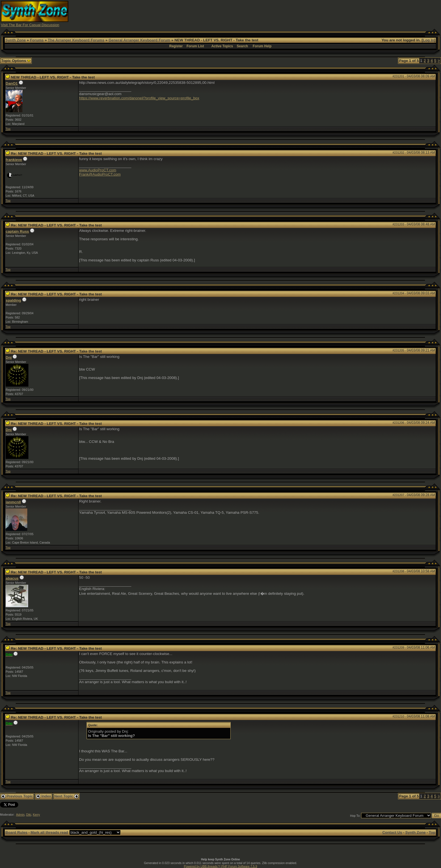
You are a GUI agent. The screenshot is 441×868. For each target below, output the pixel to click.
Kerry (36, 815)
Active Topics (222, 46)
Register (176, 46)
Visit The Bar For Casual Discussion (30, 25)
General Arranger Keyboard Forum (139, 40)
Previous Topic (17, 796)
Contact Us (392, 832)
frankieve (14, 160)
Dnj (9, 357)
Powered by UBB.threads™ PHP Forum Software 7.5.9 (220, 866)
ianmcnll (13, 502)
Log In (429, 40)
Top (8, 129)
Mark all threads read (49, 832)
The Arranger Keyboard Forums (76, 40)
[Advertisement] (331, 14)
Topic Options (16, 61)
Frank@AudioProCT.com (100, 174)
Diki (29, 815)
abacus (12, 578)
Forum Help (262, 46)
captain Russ (17, 231)
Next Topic (66, 796)
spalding (13, 300)
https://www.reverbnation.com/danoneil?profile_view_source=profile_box (139, 98)
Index (44, 796)
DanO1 (12, 83)
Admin (20, 815)
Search (242, 46)
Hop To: (355, 816)
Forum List (195, 46)
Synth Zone (16, 40)
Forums (37, 40)
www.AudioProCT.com (98, 170)
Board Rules (16, 832)
